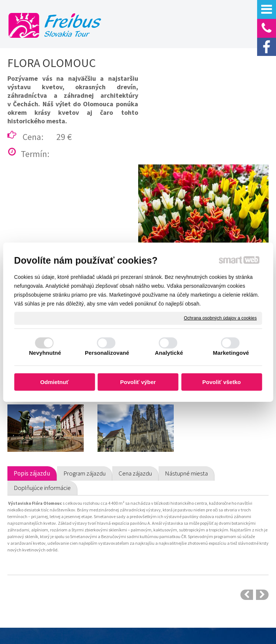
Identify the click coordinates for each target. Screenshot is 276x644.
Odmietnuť (54, 382)
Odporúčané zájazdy (40, 561)
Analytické (169, 353)
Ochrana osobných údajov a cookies (220, 318)
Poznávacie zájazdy (39, 549)
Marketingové (231, 353)
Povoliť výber (138, 382)
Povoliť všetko (222, 382)
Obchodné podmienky (108, 542)
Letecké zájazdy (35, 584)
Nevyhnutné (45, 353)
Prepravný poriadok (105, 565)
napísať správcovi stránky (212, 614)
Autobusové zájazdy (40, 572)
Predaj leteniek (34, 595)
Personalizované (107, 353)
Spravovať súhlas (172, 620)
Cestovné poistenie (105, 554)
